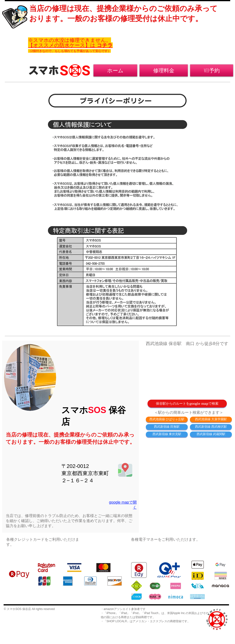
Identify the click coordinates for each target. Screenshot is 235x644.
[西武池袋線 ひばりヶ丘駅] (167, 420)
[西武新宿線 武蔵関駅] (211, 434)
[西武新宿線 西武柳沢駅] (211, 427)
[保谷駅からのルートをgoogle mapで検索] (187, 404)
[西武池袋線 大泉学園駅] (211, 420)
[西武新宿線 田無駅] (167, 427)
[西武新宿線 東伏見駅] (167, 434)
